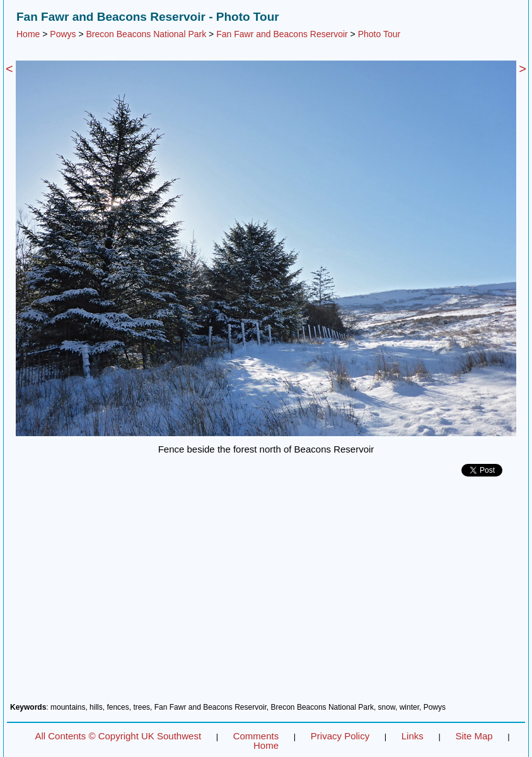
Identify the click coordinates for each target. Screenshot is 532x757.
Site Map (474, 736)
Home (28, 34)
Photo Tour (379, 34)
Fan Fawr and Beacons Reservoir (282, 34)
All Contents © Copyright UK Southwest (118, 736)
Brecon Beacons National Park (147, 34)
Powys (63, 34)
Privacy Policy (340, 736)
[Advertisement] (266, 594)
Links (413, 736)
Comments (256, 736)
